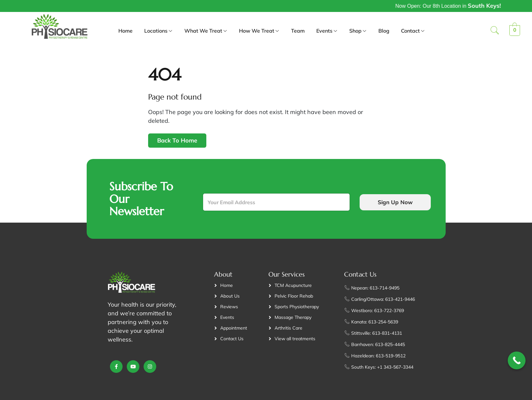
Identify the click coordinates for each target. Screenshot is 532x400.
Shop (358, 31)
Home (125, 31)
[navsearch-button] (495, 31)
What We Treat (206, 31)
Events (327, 31)
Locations (158, 31)
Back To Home (177, 140)
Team (298, 31)
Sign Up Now (395, 202)
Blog (384, 31)
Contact (413, 31)
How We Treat (259, 31)
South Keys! (511, 6)
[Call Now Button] (517, 360)
